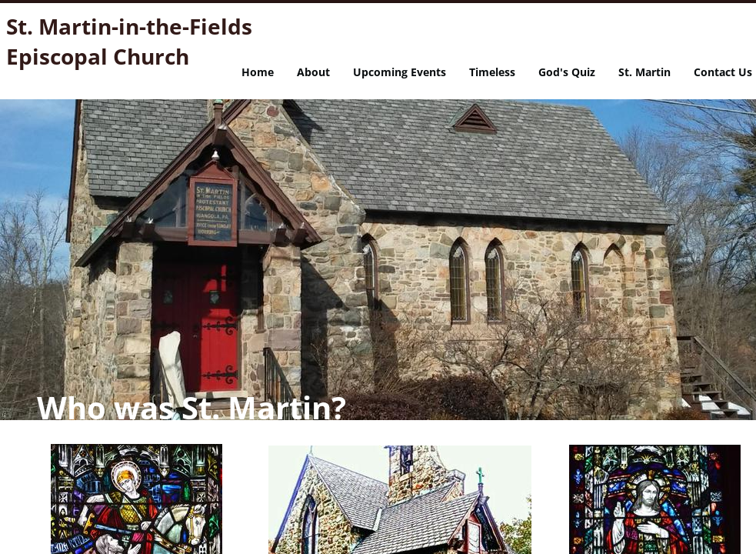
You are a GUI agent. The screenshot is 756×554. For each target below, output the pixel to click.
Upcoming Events (400, 72)
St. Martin (644, 72)
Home (258, 72)
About (313, 72)
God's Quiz (567, 72)
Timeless (492, 72)
